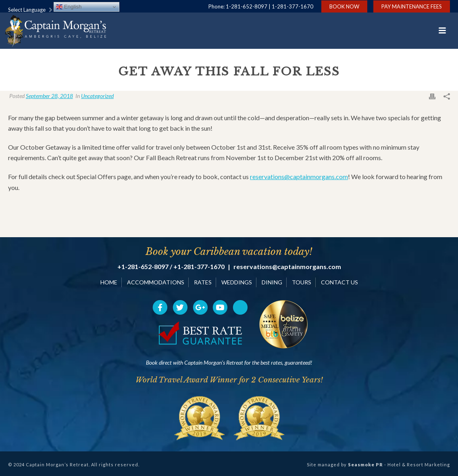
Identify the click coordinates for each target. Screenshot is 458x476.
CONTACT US (339, 282)
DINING (272, 282)
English (69, 7)
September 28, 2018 (49, 96)
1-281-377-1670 (292, 6)
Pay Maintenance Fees (412, 6)
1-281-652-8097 (247, 6)
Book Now (344, 6)
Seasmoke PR (365, 465)
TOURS (302, 282)
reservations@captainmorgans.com (299, 176)
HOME (109, 282)
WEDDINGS (237, 282)
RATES (203, 282)
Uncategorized (97, 96)
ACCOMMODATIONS (156, 282)
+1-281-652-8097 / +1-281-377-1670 (171, 267)
